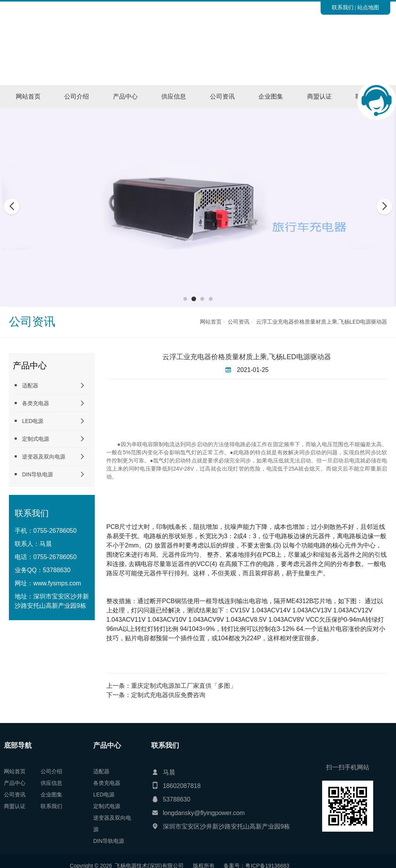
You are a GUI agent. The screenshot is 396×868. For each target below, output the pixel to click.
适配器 (26, 385)
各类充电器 (31, 403)
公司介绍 (77, 96)
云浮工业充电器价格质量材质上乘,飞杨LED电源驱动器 (322, 322)
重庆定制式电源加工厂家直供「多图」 (184, 686)
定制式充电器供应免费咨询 (168, 695)
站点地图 (368, 7)
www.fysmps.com (57, 583)
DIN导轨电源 (33, 474)
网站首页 (28, 96)
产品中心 (125, 96)
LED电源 (28, 421)
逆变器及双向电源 (39, 456)
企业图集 (271, 96)
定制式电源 (31, 439)
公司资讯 (222, 96)
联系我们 (343, 7)
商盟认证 (319, 96)
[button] (185, 299)
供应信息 (174, 96)
